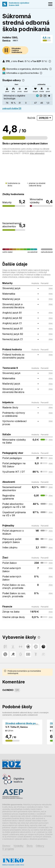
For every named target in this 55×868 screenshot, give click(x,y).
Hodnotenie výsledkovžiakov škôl (19, 4)
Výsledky (18, 846)
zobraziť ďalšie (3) (12, 108)
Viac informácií (37, 153)
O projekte (8, 849)
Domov (6, 846)
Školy (30, 846)
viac (15, 40)
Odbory (40, 846)
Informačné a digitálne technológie (15, 97)
